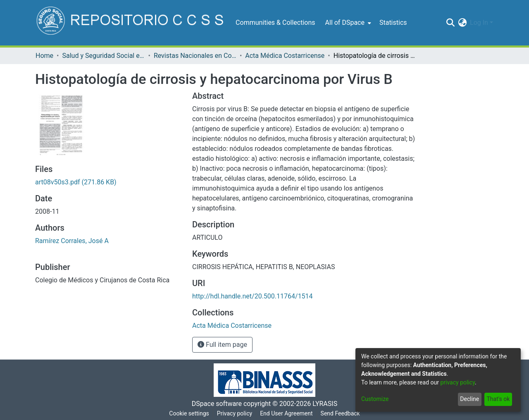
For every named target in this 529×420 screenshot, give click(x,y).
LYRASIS (325, 404)
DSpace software (217, 404)
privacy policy (458, 382)
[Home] (131, 23)
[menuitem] (347, 23)
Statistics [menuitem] (393, 23)
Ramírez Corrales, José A (72, 241)
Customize (375, 399)
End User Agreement (286, 413)
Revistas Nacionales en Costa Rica (195, 56)
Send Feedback (340, 413)
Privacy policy (235, 413)
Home (44, 56)
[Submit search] (450, 23)
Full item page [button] (222, 345)
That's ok (498, 399)
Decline (469, 399)
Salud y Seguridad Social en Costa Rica (103, 56)
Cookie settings (189, 413)
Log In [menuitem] (479, 23)
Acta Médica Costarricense (285, 56)
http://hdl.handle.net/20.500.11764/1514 (253, 296)
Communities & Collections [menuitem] (275, 23)
